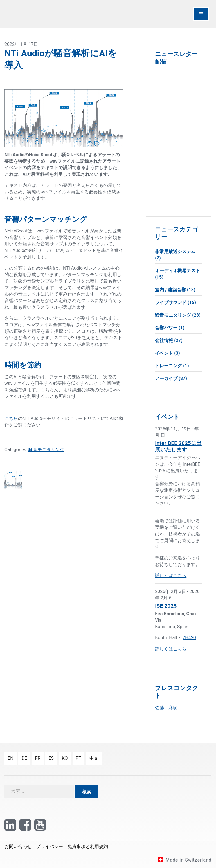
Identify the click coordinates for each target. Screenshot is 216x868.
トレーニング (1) (172, 366)
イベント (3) (167, 353)
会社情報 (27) (169, 340)
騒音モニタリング (46, 450)
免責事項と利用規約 (88, 846)
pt (78, 758)
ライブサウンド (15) (175, 302)
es (51, 758)
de (24, 758)
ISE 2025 (166, 606)
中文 (94, 758)
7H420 (189, 638)
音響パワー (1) (170, 328)
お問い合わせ (18, 846)
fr (38, 758)
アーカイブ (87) (171, 378)
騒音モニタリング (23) (178, 315)
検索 (87, 792)
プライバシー (49, 846)
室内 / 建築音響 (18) (175, 290)
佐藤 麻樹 (166, 708)
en (11, 758)
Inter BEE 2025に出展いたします (178, 446)
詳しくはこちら (171, 575)
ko (65, 758)
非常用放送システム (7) (175, 255)
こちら (11, 418)
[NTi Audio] (55, 14)
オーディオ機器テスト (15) (177, 274)
